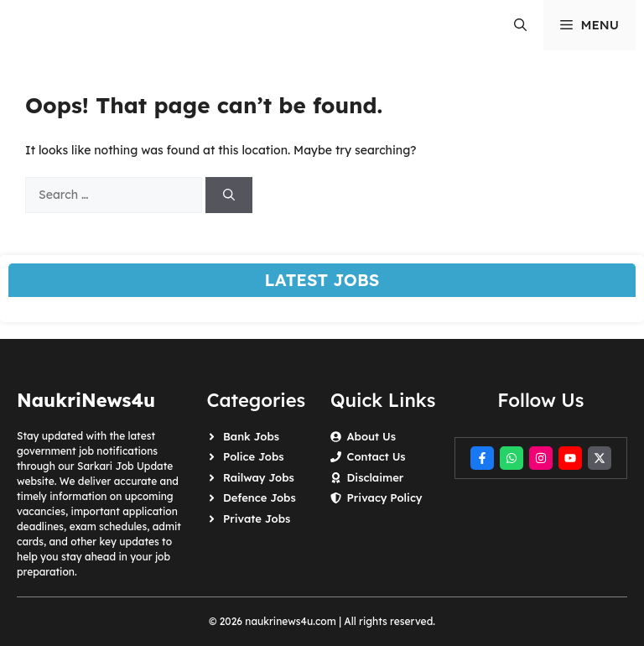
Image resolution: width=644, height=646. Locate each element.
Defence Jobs (260, 498)
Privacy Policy (384, 498)
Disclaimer (375, 477)
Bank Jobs (251, 436)
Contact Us (376, 456)
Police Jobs (254, 456)
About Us (371, 436)
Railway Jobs (259, 477)
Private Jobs (257, 518)
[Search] (229, 195)
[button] (520, 25)
